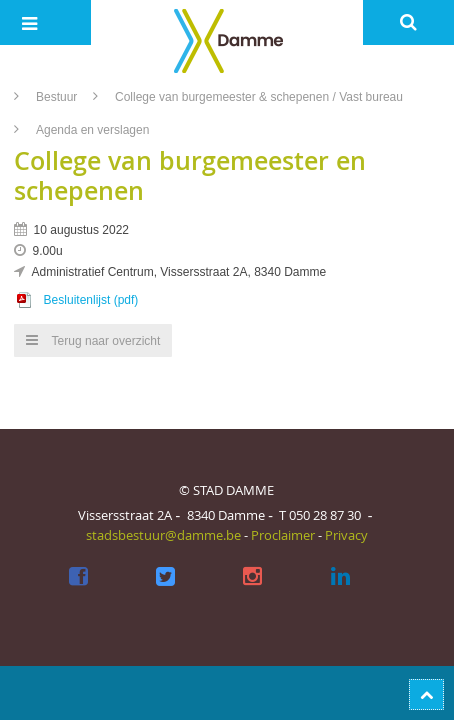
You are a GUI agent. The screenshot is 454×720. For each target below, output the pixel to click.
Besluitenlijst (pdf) (91, 300)
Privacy (346, 535)
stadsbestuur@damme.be (163, 535)
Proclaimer (283, 535)
